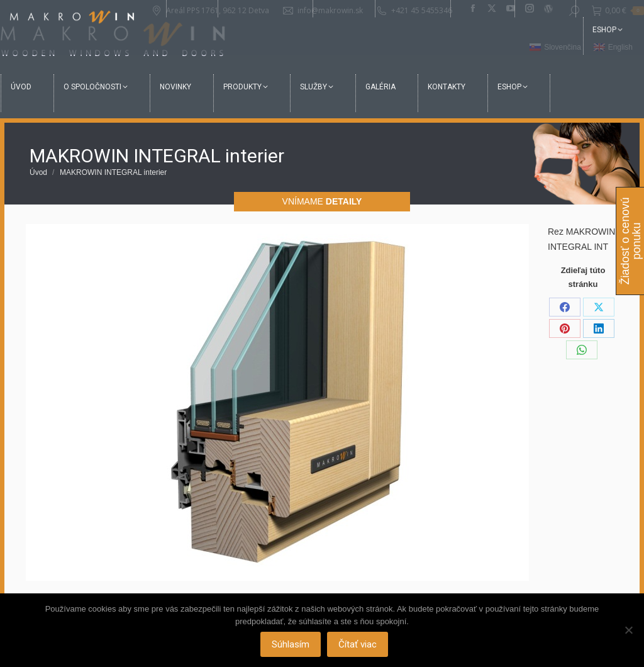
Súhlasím (292, 645)
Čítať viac (359, 645)
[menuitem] (555, 48)
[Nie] (628, 631)
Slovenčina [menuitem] (563, 47)
